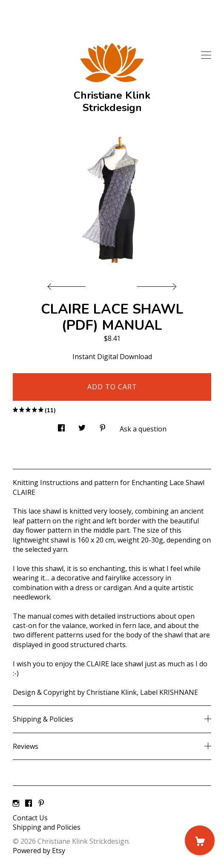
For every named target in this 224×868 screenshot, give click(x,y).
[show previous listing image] (69, 284)
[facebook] (29, 803)
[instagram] (16, 803)
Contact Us (30, 818)
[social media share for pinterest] (103, 426)
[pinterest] (41, 803)
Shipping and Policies (47, 827)
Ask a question (143, 429)
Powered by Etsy (39, 851)
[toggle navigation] (206, 55)
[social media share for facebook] (61, 426)
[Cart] (200, 840)
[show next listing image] (155, 284)
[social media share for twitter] (82, 426)
